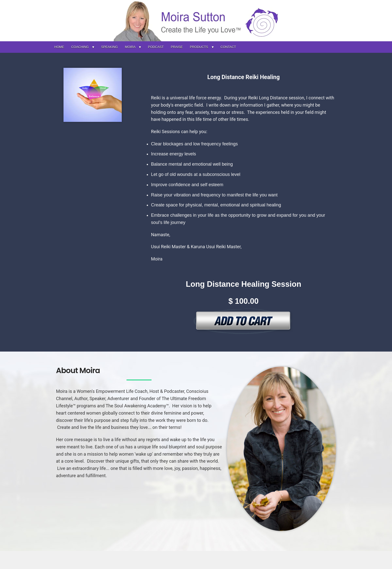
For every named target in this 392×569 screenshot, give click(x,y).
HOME (59, 47)
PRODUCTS (199, 47)
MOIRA (130, 47)
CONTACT (228, 47)
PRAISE (177, 47)
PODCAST (156, 47)
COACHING (80, 47)
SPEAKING (109, 47)
